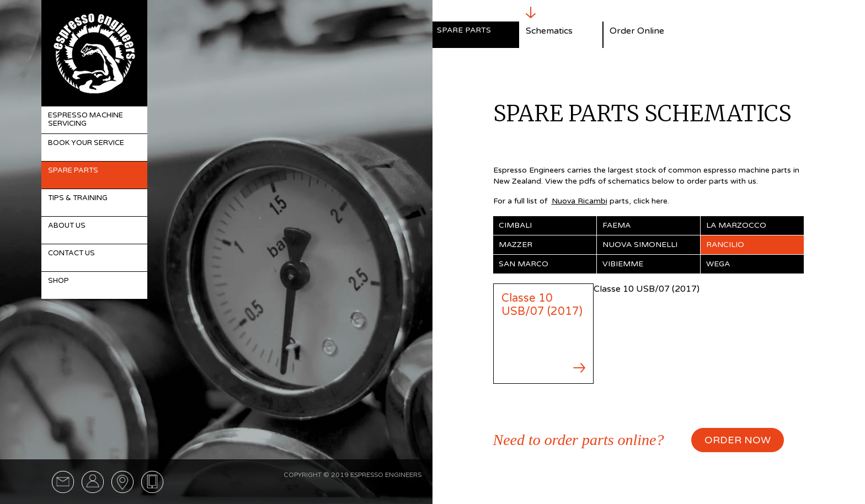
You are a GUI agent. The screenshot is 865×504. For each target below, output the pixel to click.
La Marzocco (736, 225)
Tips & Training (78, 198)
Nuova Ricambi (580, 201)
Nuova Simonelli (640, 245)
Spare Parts (73, 170)
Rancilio (725, 245)
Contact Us (71, 253)
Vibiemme (623, 264)
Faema (616, 225)
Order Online (637, 31)
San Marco (524, 264)
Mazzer (516, 245)
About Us (67, 226)
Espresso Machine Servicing (86, 120)
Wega (718, 264)
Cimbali (515, 225)
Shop (58, 281)
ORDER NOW (738, 440)
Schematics (549, 31)
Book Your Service (86, 143)
